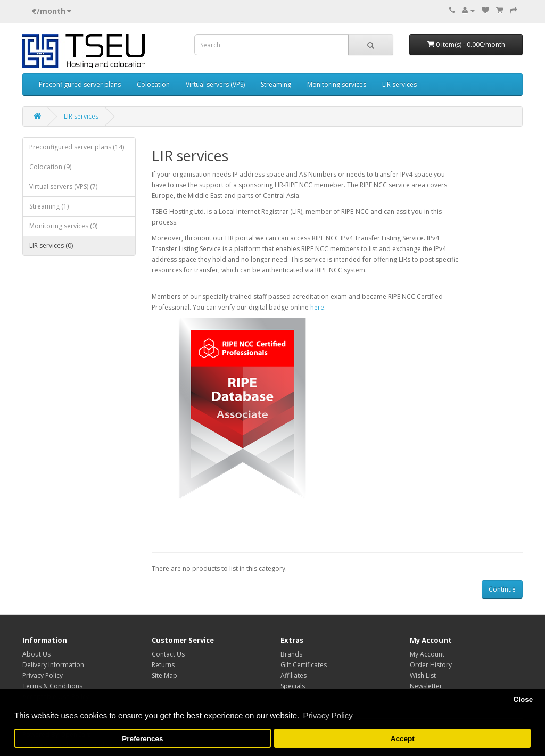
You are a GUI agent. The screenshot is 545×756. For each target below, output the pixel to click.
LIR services (399, 84)
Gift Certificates (304, 665)
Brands (291, 654)
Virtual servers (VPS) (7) (63, 186)
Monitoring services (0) (63, 226)
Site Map (164, 675)
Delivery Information (53, 665)
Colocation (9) (50, 167)
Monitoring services (337, 84)
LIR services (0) (51, 246)
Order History (431, 665)
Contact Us (168, 654)
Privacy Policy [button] (328, 715)
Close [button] (523, 699)
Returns (163, 665)
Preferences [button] (142, 739)
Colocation (153, 84)
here (317, 307)
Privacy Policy (43, 675)
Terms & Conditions (52, 686)
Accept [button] (403, 739)
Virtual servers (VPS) (215, 84)
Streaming (276, 84)
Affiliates (294, 675)
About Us (36, 654)
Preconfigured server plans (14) (77, 147)
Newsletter (426, 686)
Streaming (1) (49, 206)
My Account (427, 654)
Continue (502, 589)
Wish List (423, 675)
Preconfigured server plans (80, 84)
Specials (293, 686)
